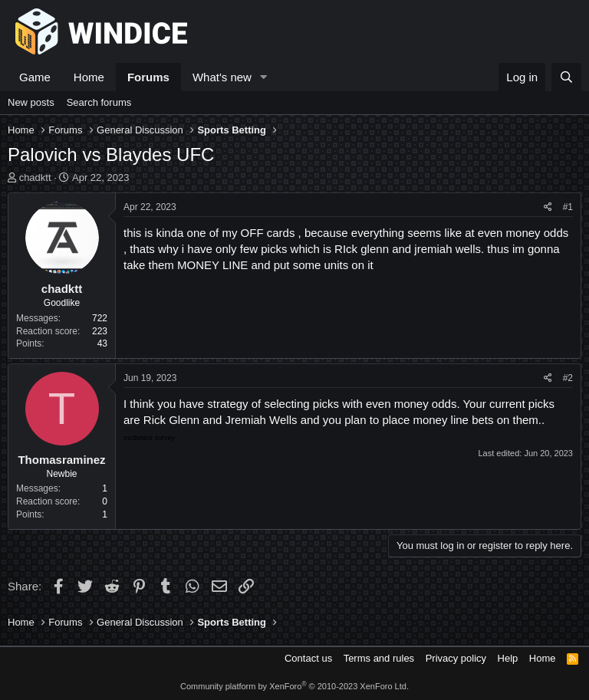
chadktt (35, 177)
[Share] (548, 207)
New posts (31, 102)
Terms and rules (379, 658)
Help (508, 658)
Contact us (308, 658)
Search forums (99, 102)
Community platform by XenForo (294, 686)
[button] (264, 77)
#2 (568, 378)
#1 (568, 207)
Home (89, 77)
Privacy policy (456, 658)
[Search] (566, 77)
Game (35, 77)
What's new (222, 77)
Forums (148, 77)
